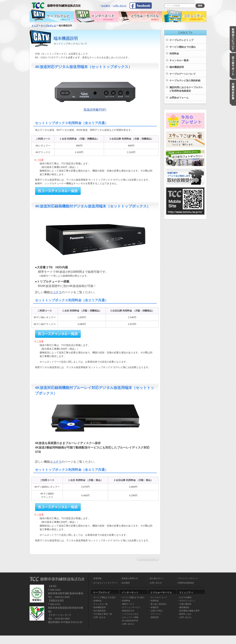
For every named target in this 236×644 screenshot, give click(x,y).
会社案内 (106, 6)
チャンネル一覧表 (179, 60)
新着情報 (98, 578)
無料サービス (128, 604)
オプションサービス (131, 607)
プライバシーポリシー (188, 578)
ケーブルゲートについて (183, 74)
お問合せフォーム (179, 98)
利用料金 (174, 54)
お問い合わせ (120, 6)
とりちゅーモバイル (140, 16)
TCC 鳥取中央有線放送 (57, 5)
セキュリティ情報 (130, 617)
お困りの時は (157, 611)
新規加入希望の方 (130, 578)
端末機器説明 (177, 67)
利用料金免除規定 (186, 583)
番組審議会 (184, 607)
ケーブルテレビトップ (181, 40)
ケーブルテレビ (52, 16)
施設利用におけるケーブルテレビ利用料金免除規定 (186, 89)
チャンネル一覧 (101, 604)
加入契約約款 (100, 611)
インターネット (96, 16)
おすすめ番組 (185, 597)
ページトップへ (149, 559)
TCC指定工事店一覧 (103, 614)
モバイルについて (159, 597)
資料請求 (155, 617)
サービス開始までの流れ (183, 47)
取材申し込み (185, 614)
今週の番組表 (185, 604)
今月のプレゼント (187, 601)
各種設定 (155, 607)
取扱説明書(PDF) (95, 110)
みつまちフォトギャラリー (106, 583)
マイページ (156, 614)
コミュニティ (184, 16)
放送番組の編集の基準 (189, 611)
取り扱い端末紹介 (159, 604)
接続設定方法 (128, 611)
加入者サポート (157, 578)
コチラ (57, 292)
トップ (35, 26)
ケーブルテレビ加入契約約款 (185, 80)
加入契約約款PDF (130, 621)
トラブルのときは (130, 614)
